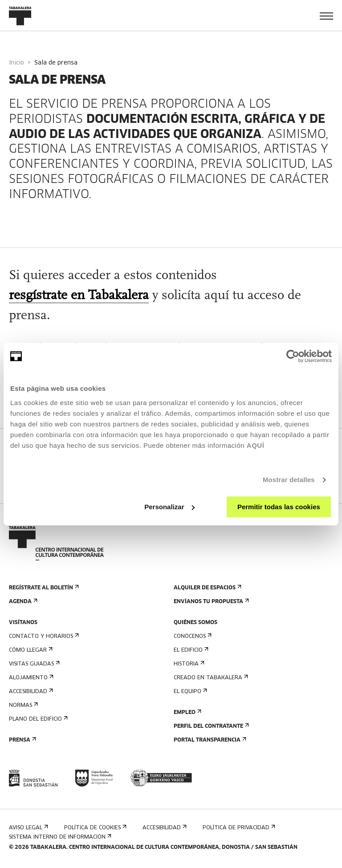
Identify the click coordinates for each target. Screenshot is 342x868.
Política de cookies (94, 828)
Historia (188, 664)
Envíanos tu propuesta (210, 602)
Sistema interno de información (59, 837)
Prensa (22, 740)
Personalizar (169, 507)
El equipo (189, 692)
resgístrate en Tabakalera (79, 296)
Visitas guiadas (33, 664)
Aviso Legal (28, 828)
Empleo (187, 712)
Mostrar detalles (289, 480)
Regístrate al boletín (43, 588)
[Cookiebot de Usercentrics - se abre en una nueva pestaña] (293, 356)
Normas (22, 705)
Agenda (22, 602)
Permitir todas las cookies (279, 507)
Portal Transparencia (209, 740)
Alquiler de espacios (207, 588)
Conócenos (192, 636)
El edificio (190, 650)
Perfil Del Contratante (210, 726)
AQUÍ (256, 445)
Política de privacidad (238, 828)
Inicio (16, 63)
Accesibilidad (30, 692)
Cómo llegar (30, 650)
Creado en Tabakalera (210, 678)
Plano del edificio (37, 719)
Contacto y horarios (43, 636)
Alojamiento (30, 678)
